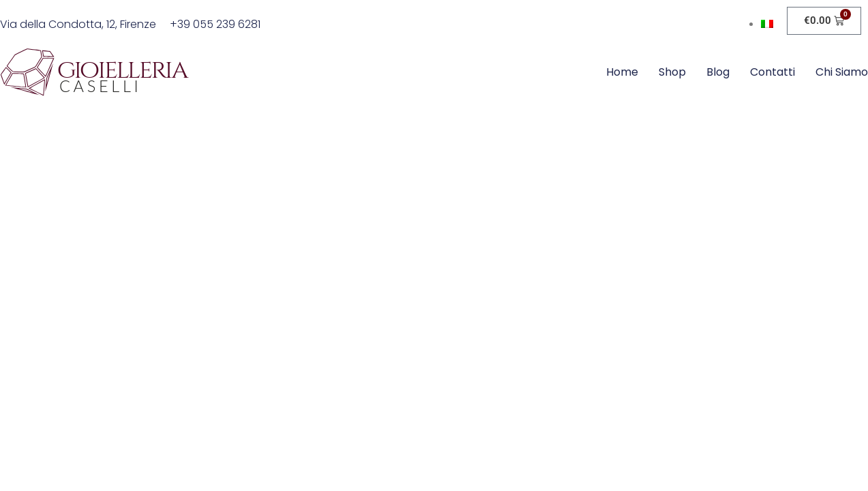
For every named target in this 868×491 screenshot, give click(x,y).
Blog (718, 72)
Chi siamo (842, 72)
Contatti (773, 72)
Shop (672, 72)
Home (622, 72)
